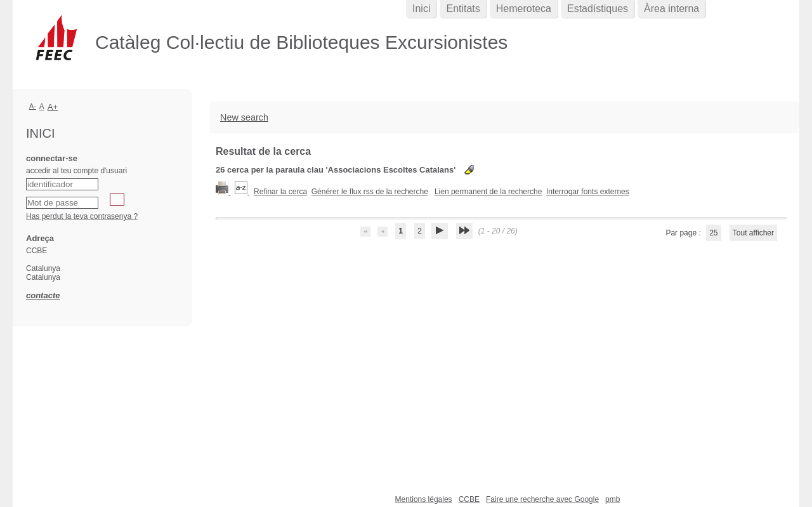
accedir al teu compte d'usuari (76, 171)
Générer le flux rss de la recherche (370, 192)
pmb (612, 499)
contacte (43, 295)
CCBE (469, 499)
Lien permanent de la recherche (488, 192)
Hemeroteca (524, 9)
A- (33, 106)
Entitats (463, 9)
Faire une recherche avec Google (542, 499)
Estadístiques (598, 9)
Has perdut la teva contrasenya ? (82, 216)
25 (713, 233)
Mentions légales (424, 499)
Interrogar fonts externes (588, 192)
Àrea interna (671, 9)
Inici (421, 9)
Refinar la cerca (280, 192)
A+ (53, 107)
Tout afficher (753, 233)
